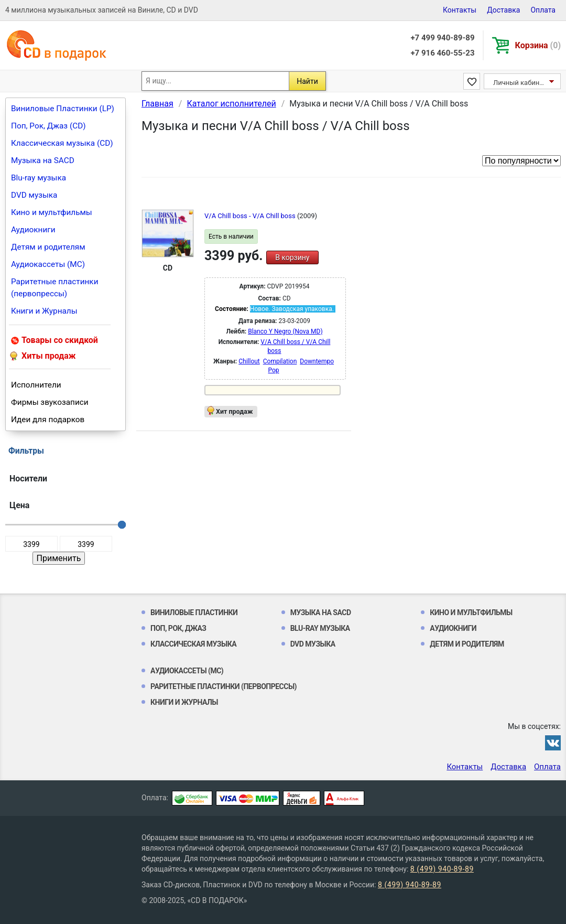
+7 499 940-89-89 (442, 38)
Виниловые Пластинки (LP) (63, 109)
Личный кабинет (520, 83)
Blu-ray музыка (39, 178)
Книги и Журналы (44, 311)
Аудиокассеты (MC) (48, 264)
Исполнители (36, 385)
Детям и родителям (48, 247)
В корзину (292, 257)
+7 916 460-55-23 (442, 53)
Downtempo (317, 361)
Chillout (249, 361)
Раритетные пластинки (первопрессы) (55, 288)
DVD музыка (34, 195)
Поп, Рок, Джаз (178, 628)
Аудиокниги (33, 230)
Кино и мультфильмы (52, 212)
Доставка (503, 10)
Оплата (543, 10)
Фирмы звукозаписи (50, 402)
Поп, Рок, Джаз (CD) (48, 126)
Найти (307, 81)
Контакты (460, 10)
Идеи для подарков (48, 420)
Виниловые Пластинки (194, 613)
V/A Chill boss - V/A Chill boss (251, 216)
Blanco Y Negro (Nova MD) (285, 331)
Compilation (280, 361)
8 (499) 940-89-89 (442, 869)
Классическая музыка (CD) (62, 143)
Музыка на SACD (43, 160)
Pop (273, 370)
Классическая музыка (193, 644)
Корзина (538, 45)
